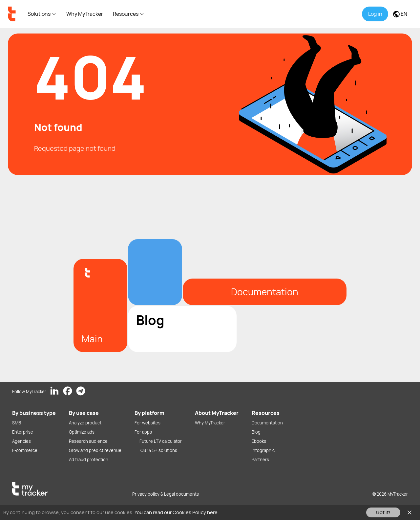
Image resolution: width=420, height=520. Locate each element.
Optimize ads (82, 432)
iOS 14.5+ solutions (158, 450)
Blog (256, 432)
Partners (260, 460)
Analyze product (85, 423)
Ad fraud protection (89, 460)
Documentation (267, 423)
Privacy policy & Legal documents (166, 494)
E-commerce (25, 450)
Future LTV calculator (161, 441)
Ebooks (259, 441)
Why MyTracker (85, 14)
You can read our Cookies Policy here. (177, 512)
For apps (143, 432)
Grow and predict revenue (95, 450)
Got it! (383, 512)
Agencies (21, 441)
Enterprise (23, 432)
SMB (17, 423)
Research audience (88, 441)
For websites (147, 423)
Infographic (263, 450)
